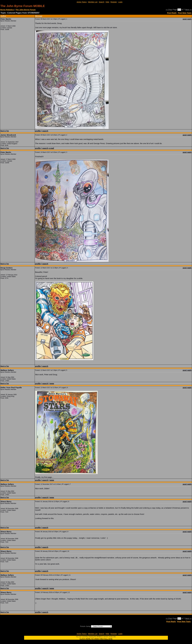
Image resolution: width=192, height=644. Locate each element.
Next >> (188, 10)
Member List (93, 2)
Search (102, 2)
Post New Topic (185, 13)
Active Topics (82, 2)
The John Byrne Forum (25, 10)
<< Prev (169, 10)
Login (120, 2)
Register (114, 2)
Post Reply (172, 13)
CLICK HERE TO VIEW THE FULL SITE (96, 639)
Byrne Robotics (7, 10)
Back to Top (5, 131)
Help (107, 2)
